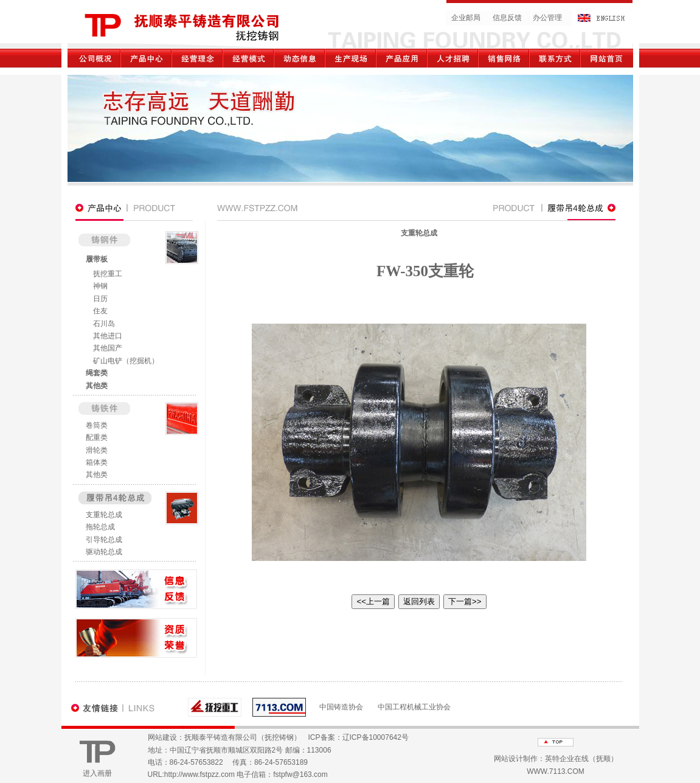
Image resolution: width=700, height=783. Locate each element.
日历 (100, 299)
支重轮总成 (104, 515)
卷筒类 (97, 425)
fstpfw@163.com (300, 774)
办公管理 (547, 18)
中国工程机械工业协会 (414, 707)
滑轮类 (97, 450)
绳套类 (97, 373)
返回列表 (419, 601)
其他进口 (108, 336)
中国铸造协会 (341, 707)
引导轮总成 (104, 540)
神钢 (100, 286)
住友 (100, 311)
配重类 (97, 437)
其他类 (97, 386)
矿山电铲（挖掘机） (126, 361)
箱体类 (97, 462)
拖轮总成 (100, 527)
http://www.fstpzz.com (199, 774)
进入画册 (97, 773)
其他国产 (108, 348)
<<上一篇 (373, 601)
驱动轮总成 (104, 552)
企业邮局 (466, 18)
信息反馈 (507, 18)
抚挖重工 (108, 274)
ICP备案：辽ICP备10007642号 (359, 737)
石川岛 (104, 324)
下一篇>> (465, 601)
